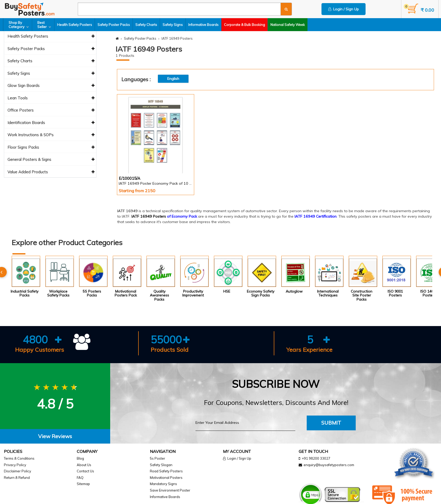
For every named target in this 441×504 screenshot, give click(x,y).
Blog (80, 458)
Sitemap (83, 484)
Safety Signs (173, 25)
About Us (84, 465)
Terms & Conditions (19, 458)
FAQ (80, 478)
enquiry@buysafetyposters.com (329, 465)
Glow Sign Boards (51, 86)
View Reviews (55, 436)
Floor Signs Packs (51, 147)
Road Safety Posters (166, 471)
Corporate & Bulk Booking (244, 25)
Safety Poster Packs (114, 25)
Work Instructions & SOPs (51, 135)
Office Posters (51, 110)
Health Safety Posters (75, 25)
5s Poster (157, 458)
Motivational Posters (166, 478)
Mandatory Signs (163, 484)
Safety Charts (146, 25)
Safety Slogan (161, 465)
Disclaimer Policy (17, 471)
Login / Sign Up (344, 9)
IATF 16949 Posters (149, 216)
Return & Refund (17, 478)
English (173, 79)
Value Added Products (51, 172)
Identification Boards (51, 123)
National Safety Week (288, 25)
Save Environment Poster (170, 490)
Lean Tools (51, 98)
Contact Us (85, 471)
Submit (331, 423)
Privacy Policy (15, 465)
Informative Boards (203, 25)
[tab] (55, 436)
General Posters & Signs (51, 160)
